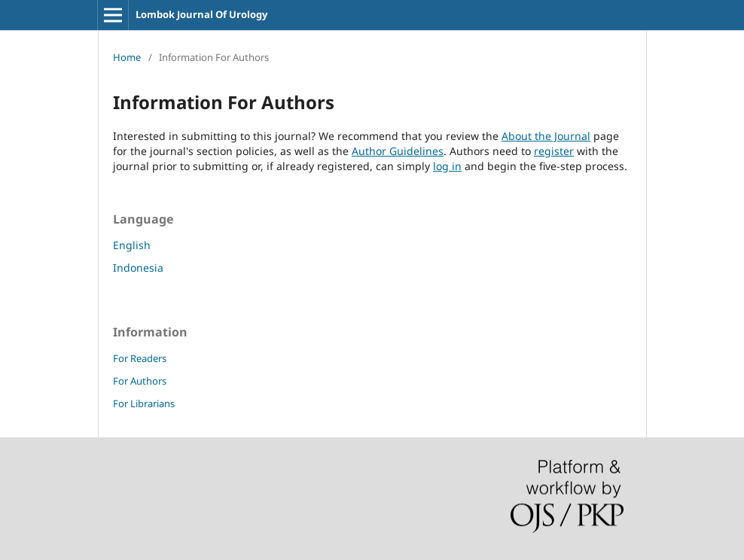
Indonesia (138, 268)
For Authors (140, 381)
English (132, 245)
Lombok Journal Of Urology (201, 14)
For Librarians (144, 403)
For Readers (140, 358)
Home (127, 57)
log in (447, 166)
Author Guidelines (398, 151)
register (554, 151)
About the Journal (546, 136)
